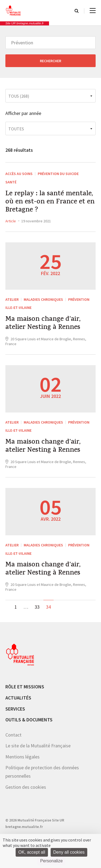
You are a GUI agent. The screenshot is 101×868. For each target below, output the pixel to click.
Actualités (18, 698)
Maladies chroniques (43, 299)
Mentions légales (22, 757)
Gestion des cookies (26, 787)
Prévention (79, 299)
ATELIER (12, 299)
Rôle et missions (25, 687)
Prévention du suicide (58, 174)
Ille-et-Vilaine (18, 308)
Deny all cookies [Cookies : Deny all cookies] (69, 852)
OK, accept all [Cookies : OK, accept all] (32, 852)
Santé (11, 182)
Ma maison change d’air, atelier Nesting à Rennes (43, 324)
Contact (13, 735)
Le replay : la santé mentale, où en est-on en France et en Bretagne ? (50, 202)
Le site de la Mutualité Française (38, 746)
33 (37, 607)
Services (15, 709)
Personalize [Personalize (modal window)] (51, 861)
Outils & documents (29, 720)
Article (11, 221)
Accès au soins (19, 174)
